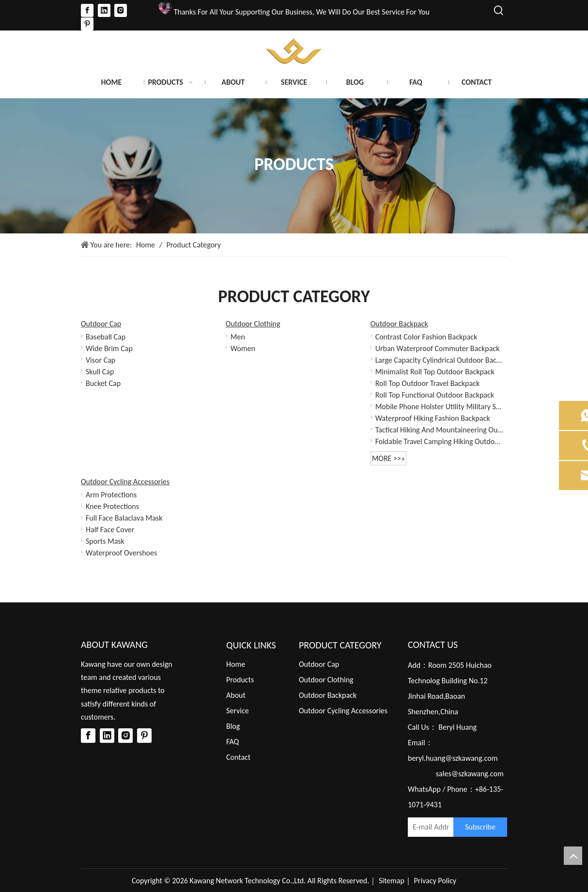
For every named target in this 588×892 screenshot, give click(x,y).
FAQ (232, 742)
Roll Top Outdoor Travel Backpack (428, 383)
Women (243, 348)
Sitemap (392, 881)
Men (238, 337)
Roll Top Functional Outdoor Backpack (435, 395)
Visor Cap (101, 360)
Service (238, 711)
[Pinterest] (87, 24)
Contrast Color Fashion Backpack (426, 337)
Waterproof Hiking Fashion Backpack (433, 418)
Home (236, 664)
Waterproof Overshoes (121, 553)
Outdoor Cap (101, 324)
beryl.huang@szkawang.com (453, 758)
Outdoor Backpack (399, 324)
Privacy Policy (435, 881)
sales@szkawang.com (470, 774)
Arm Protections (111, 495)
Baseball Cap (106, 337)
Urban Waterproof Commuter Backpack (438, 348)
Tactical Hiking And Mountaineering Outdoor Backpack (440, 430)
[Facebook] (87, 10)
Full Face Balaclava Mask (124, 518)
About (236, 695)
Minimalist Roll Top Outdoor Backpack (435, 372)
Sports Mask (105, 541)
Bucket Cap (103, 383)
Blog (233, 726)
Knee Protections (112, 506)
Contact (238, 757)
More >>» (389, 458)
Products (240, 680)
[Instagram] (121, 10)
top (573, 856)
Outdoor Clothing (253, 324)
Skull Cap (100, 372)
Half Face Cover (110, 530)
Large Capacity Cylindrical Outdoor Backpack (440, 360)
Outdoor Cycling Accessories (125, 482)
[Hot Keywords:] (499, 11)
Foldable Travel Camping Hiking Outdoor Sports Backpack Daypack (440, 441)
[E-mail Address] (428, 827)
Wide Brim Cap (109, 348)
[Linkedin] (104, 10)
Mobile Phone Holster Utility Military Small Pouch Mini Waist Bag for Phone (440, 407)
